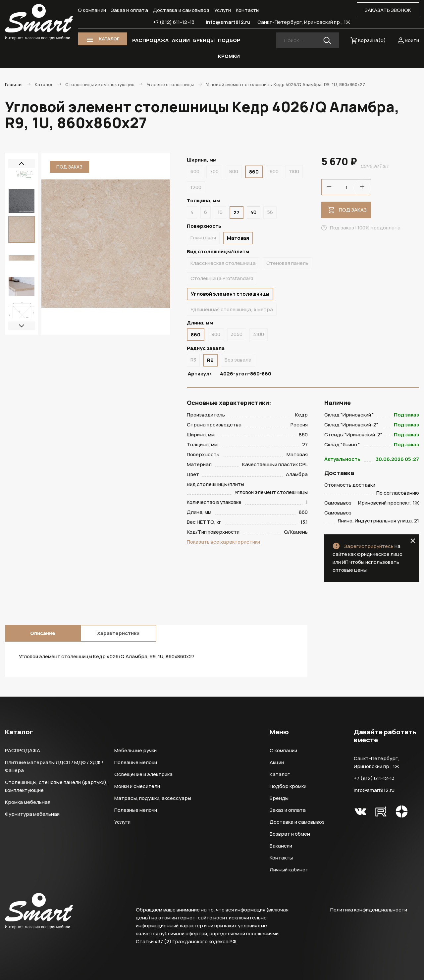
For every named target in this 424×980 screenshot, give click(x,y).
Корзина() (372, 40)
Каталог (280, 774)
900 (274, 171)
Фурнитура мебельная (32, 814)
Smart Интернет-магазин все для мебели (39, 22)
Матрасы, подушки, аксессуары (153, 798)
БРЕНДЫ (204, 40)
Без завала (238, 360)
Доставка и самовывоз (181, 10)
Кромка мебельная (28, 802)
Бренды (279, 798)
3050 (237, 334)
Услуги (223, 10)
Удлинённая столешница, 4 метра (232, 309)
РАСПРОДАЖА (150, 40)
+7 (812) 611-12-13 (174, 22)
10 (220, 212)
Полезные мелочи (136, 762)
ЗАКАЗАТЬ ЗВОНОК (388, 10)
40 (253, 212)
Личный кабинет (289, 870)
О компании (92, 10)
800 (234, 171)
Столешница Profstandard (222, 278)
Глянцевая (203, 238)
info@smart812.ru (228, 22)
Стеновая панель (287, 263)
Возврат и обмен (290, 834)
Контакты (248, 10)
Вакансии (281, 846)
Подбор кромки (288, 786)
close (413, 541)
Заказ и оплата (130, 10)
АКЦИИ (181, 40)
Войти (412, 40)
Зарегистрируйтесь (369, 546)
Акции (277, 762)
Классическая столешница (223, 263)
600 (195, 171)
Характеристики (118, 633)
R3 (193, 360)
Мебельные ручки (135, 750)
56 (270, 212)
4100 (259, 334)
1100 (294, 171)
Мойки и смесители (137, 786)
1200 (196, 187)
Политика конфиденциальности (369, 910)
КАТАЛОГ (109, 39)
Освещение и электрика (143, 774)
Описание (43, 633)
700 (214, 171)
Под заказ (353, 210)
